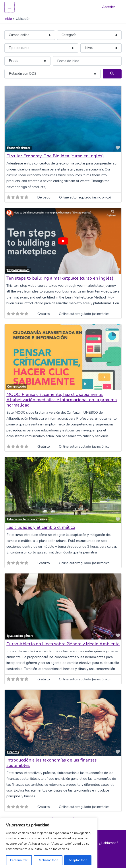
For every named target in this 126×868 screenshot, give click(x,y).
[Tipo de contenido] (30, 33)
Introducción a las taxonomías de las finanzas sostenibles (52, 761)
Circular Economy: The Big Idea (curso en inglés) (55, 154)
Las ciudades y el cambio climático (41, 526)
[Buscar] (112, 72)
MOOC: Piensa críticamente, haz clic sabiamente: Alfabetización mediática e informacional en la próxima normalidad (62, 398)
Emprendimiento (18, 268)
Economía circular (19, 146)
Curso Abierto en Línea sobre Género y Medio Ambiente (63, 642)
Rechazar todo (48, 858)
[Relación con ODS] (52, 72)
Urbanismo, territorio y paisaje (27, 518)
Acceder (109, 6)
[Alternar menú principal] (9, 6)
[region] (49, 842)
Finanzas (13, 750)
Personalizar (19, 858)
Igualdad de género (20, 634)
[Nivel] (101, 46)
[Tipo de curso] (41, 46)
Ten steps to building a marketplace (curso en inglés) (60, 276)
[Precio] (27, 59)
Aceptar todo (78, 858)
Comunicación (16, 385)
